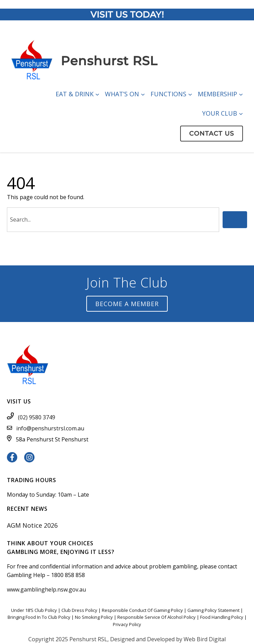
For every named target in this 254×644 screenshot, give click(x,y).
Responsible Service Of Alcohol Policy (157, 617)
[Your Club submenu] (241, 113)
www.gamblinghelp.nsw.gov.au (46, 589)
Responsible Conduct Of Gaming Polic (141, 610)
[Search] (235, 220)
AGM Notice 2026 (32, 525)
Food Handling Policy (222, 617)
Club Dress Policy (79, 610)
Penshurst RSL (109, 61)
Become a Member (127, 304)
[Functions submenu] (190, 94)
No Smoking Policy (94, 617)
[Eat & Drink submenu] (97, 94)
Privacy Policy (127, 624)
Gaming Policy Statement (213, 610)
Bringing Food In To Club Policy (39, 617)
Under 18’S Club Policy (34, 610)
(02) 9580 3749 (37, 417)
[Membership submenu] (241, 94)
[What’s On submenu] (143, 94)
